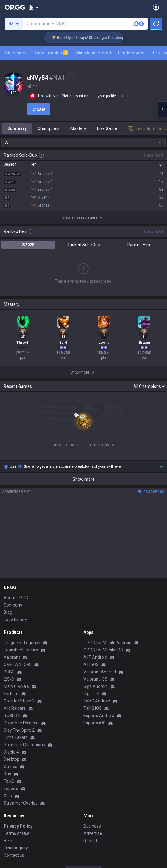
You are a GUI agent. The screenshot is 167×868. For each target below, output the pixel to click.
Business (92, 826)
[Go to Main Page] (15, 7)
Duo (7, 774)
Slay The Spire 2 (19, 730)
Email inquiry (16, 848)
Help (8, 841)
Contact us (14, 855)
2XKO (9, 679)
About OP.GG (16, 598)
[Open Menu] (156, 7)
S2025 (28, 245)
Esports (11, 788)
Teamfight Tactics (21, 650)
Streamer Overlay (21, 803)
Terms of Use (17, 833)
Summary (17, 128)
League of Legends (22, 643)
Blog (8, 612)
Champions (16, 53)
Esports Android (99, 716)
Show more (84, 479)
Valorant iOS (95, 679)
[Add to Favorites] (72, 78)
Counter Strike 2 (19, 701)
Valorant (12, 657)
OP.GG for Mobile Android (107, 643)
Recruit (90, 841)
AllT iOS (91, 665)
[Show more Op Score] (162, 466)
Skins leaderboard (93, 53)
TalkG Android (97, 701)
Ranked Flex (139, 245)
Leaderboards (132, 53)
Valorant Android (100, 672)
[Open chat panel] (162, 109)
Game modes (51, 53)
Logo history (15, 620)
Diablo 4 (11, 752)
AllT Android (95, 657)
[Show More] (34, 7)
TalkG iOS (93, 708)
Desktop (12, 759)
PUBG (9, 672)
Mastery (78, 128)
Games (10, 767)
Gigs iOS (91, 694)
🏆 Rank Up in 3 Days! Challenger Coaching (94, 38)
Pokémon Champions (24, 745)
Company (13, 605)
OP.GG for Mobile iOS (103, 650)
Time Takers (16, 737)
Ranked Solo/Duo (83, 245)
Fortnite (11, 694)
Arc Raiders (15, 708)
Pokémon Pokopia (21, 723)
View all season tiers (83, 217)
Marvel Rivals (16, 686)
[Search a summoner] (138, 24)
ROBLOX (12, 716)
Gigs (8, 796)
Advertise (93, 833)
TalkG (9, 781)
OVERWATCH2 (18, 665)
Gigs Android (96, 686)
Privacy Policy (18, 826)
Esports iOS (95, 723)
